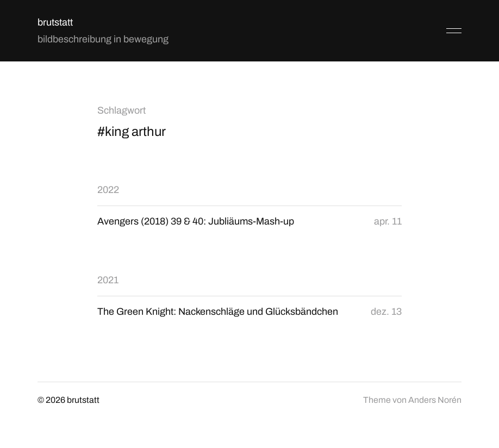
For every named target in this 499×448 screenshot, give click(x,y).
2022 (108, 190)
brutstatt (55, 22)
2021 (108, 280)
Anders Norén (435, 400)
